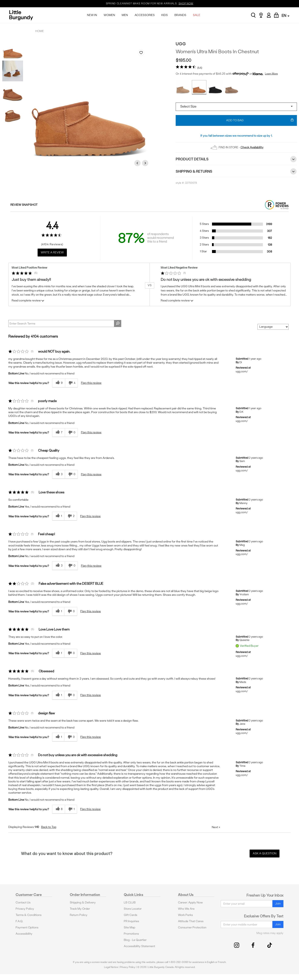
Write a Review (52, 252)
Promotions (131, 934)
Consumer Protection (192, 927)
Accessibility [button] (24, 934)
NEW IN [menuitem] (92, 15)
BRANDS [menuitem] (180, 15)
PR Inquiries (131, 921)
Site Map (129, 927)
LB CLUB (130, 903)
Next (146, 163)
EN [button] (286, 15)
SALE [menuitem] (197, 15)
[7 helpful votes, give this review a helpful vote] (58, 433)
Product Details (236, 159)
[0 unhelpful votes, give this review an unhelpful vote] (71, 433)
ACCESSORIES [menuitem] (145, 15)
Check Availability (252, 147)
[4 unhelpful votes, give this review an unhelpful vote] (71, 383)
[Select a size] (236, 107)
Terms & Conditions (29, 915)
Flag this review (91, 383)
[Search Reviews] (65, 323)
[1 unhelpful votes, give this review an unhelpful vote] (71, 809)
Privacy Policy (25, 909)
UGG (181, 44)
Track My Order (80, 909)
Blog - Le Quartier (135, 940)
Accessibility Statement (139, 946)
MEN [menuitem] (125, 15)
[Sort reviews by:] (273, 327)
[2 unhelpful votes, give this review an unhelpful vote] (71, 516)
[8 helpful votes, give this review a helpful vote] (58, 809)
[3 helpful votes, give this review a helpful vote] (58, 474)
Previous (138, 163)
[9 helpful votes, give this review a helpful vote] (59, 383)
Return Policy (79, 915)
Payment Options (27, 927)
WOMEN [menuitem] (109, 15)
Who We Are (186, 909)
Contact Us (23, 903)
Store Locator (133, 909)
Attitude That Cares (191, 921)
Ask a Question (265, 853)
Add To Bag (260, 120)
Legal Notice (111, 967)
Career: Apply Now (190, 903)
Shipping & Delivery (83, 903)
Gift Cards (131, 915)
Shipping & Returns (236, 171)
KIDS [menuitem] (165, 15)
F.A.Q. (19, 921)
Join (278, 904)
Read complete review (28, 301)
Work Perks (185, 915)
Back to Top (49, 827)
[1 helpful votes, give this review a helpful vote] (58, 516)
